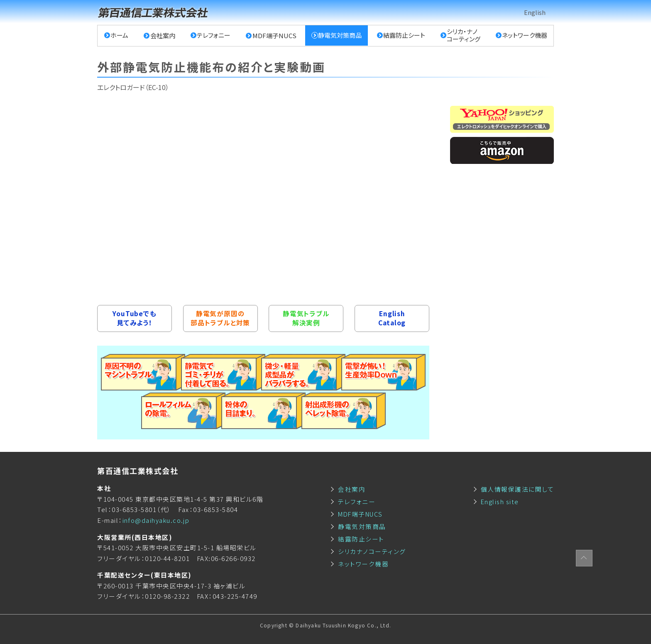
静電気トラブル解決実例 (306, 318)
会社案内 (163, 35)
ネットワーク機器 (525, 35)
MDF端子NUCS (274, 35)
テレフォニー (214, 35)
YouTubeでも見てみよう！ (134, 318)
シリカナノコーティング (372, 551)
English (535, 12)
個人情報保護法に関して (518, 489)
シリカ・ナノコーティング (464, 35)
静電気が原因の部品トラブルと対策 (220, 318)
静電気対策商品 (340, 35)
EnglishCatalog (392, 318)
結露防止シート (404, 35)
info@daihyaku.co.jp (156, 520)
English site (500, 501)
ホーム (120, 35)
